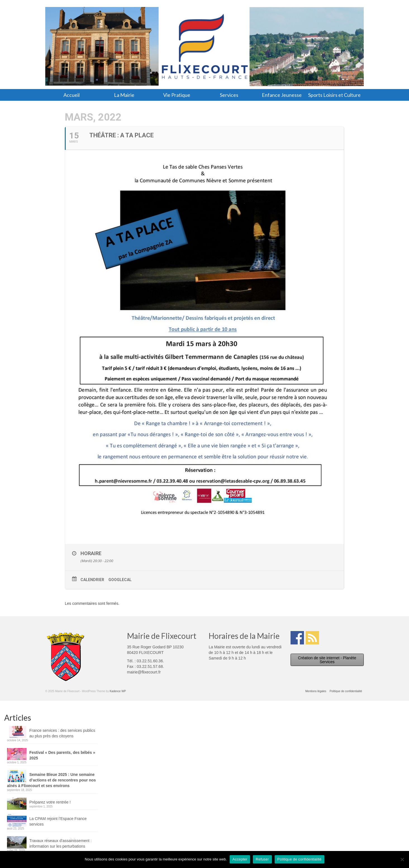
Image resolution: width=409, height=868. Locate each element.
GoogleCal (120, 580)
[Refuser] (402, 859)
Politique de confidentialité (299, 859)
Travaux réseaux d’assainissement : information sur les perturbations (60, 843)
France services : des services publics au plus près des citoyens (62, 733)
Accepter (240, 859)
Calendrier (92, 580)
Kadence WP (118, 691)
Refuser (262, 859)
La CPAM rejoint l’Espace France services (58, 821)
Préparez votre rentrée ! (50, 802)
